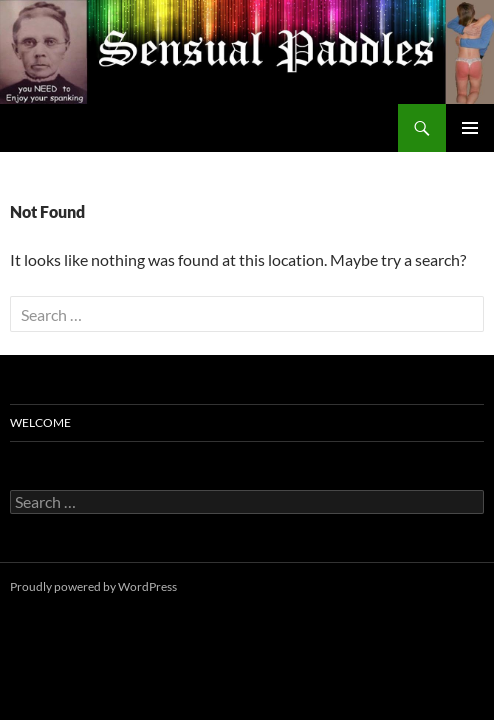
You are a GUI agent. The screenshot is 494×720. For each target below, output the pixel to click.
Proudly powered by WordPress (93, 586)
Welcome (40, 422)
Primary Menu (470, 128)
